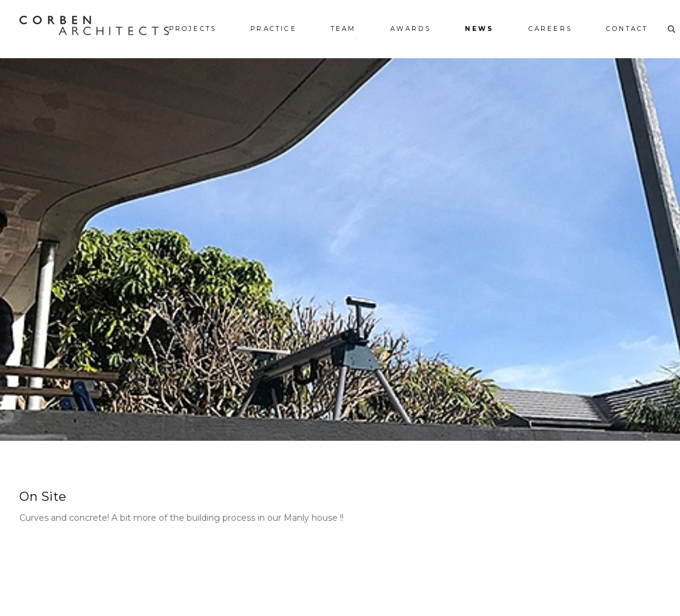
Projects (193, 29)
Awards (411, 29)
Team (344, 29)
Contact (627, 29)
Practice (274, 29)
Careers (550, 29)
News (480, 29)
